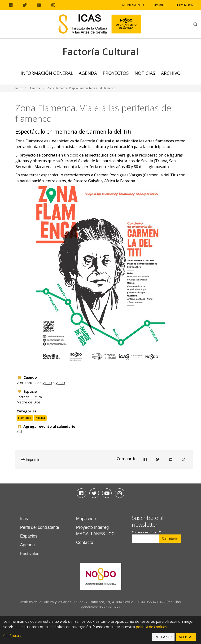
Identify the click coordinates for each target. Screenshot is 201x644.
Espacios (29, 536)
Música (40, 418)
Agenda (88, 73)
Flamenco (25, 418)
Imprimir (30, 459)
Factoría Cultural (30, 397)
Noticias (145, 73)
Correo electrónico (146, 532)
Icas (24, 519)
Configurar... (12, 636)
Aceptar (186, 637)
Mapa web (86, 519)
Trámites (160, 5)
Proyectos (116, 73)
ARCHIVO (171, 73)
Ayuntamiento (133, 5)
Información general (47, 73)
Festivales (30, 554)
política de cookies (151, 627)
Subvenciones (186, 5)
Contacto (85, 542)
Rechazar (163, 637)
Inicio (19, 88)
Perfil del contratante (40, 527)
